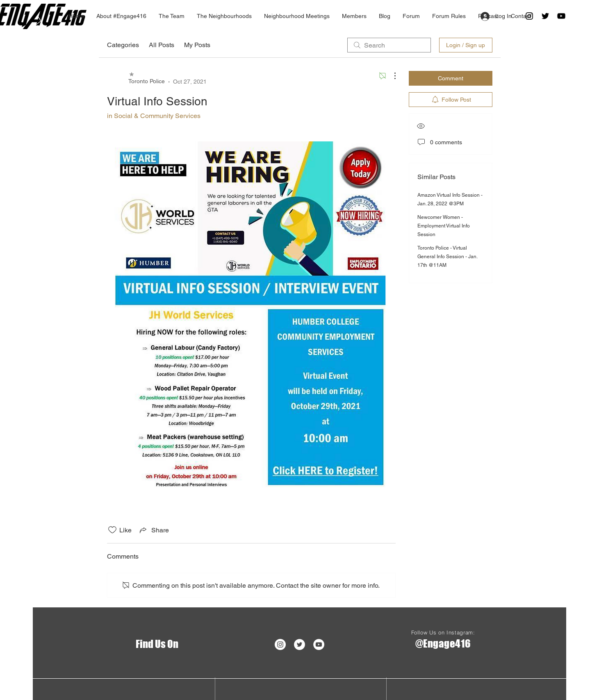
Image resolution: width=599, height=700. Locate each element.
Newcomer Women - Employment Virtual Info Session (444, 226)
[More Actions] (391, 76)
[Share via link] (154, 530)
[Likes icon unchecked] (112, 530)
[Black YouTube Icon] (561, 16)
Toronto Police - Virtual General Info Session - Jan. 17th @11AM (447, 257)
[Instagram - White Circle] (280, 644)
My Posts (197, 45)
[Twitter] (545, 16)
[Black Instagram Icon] (529, 16)
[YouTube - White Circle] (319, 644)
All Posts (162, 45)
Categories (123, 45)
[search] (389, 45)
